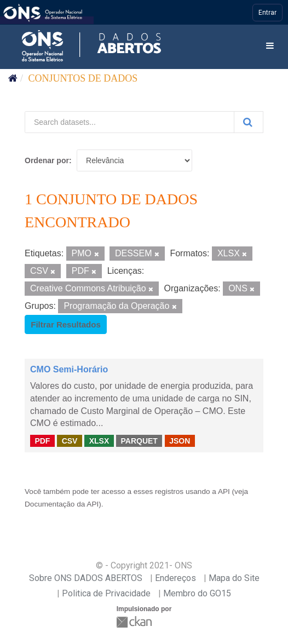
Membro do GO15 (197, 593)
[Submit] (249, 122)
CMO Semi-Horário (69, 369)
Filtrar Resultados (66, 324)
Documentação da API (62, 504)
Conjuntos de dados (83, 78)
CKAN (135, 622)
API (224, 491)
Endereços (175, 578)
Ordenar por (47, 160)
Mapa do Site (234, 578)
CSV (70, 440)
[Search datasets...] (129, 122)
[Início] (13, 78)
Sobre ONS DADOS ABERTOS (86, 578)
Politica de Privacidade (106, 593)
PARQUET (139, 440)
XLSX (99, 440)
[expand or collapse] (270, 46)
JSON (180, 440)
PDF (42, 440)
